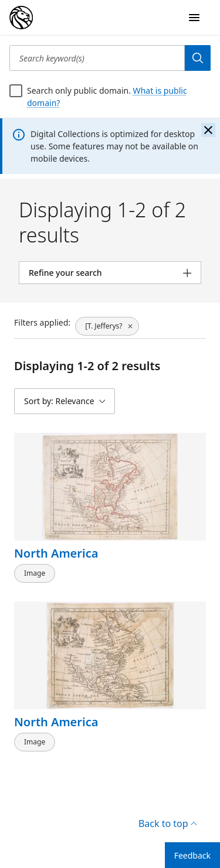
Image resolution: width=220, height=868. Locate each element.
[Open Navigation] (194, 18)
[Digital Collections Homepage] (21, 18)
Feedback (192, 855)
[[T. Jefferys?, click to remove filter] (107, 326)
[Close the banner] (208, 130)
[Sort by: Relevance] (65, 401)
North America (56, 553)
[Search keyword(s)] (97, 58)
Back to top (167, 823)
